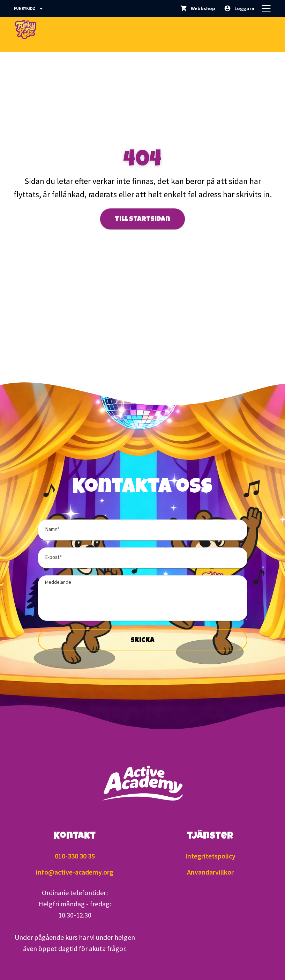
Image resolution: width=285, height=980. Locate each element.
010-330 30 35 (75, 856)
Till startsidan (142, 220)
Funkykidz (29, 9)
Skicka (142, 641)
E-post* (53, 557)
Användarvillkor (210, 872)
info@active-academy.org (75, 872)
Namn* (52, 529)
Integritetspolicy (210, 856)
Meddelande (58, 582)
